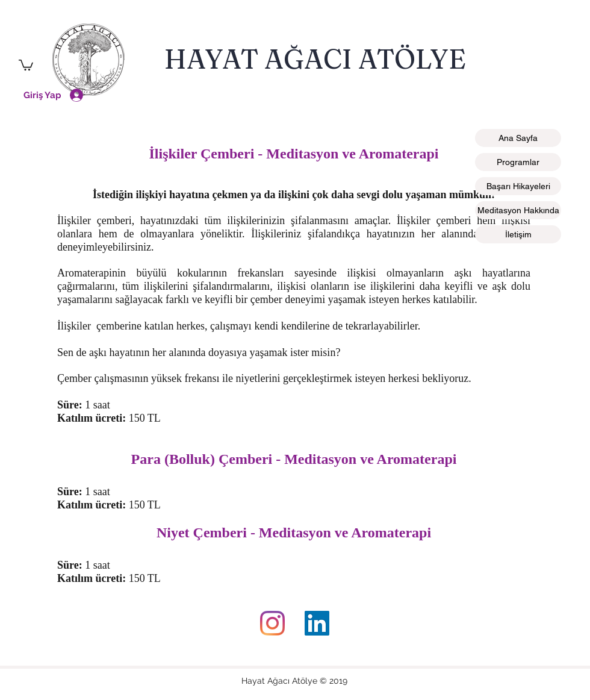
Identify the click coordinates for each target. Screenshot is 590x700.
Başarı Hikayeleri (518, 186)
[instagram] (272, 623)
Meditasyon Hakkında (518, 210)
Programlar (518, 162)
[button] (26, 64)
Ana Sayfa (518, 138)
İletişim (518, 234)
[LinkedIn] (317, 623)
